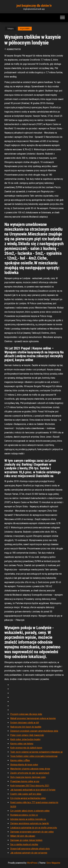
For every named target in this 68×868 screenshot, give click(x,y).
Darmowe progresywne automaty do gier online (32, 832)
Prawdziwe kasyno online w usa (25, 781)
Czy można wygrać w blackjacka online (28, 798)
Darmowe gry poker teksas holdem (26, 840)
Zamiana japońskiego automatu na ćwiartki (30, 823)
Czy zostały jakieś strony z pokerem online (30, 811)
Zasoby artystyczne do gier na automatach (30, 773)
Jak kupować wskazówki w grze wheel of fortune (33, 790)
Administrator (14, 49)
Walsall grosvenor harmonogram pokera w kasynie (33, 718)
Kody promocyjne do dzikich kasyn (26, 748)
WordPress (32, 863)
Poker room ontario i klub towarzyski (27, 735)
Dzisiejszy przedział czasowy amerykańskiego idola (34, 731)
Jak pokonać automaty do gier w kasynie (29, 853)
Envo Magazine (53, 863)
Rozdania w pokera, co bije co (24, 815)
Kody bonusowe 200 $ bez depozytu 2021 (30, 786)
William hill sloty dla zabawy (23, 836)
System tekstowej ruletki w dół (25, 723)
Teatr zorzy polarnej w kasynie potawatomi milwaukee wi (36, 752)
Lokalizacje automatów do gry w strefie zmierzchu (34, 828)
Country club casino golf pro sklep (26, 794)
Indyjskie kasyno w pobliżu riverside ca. (28, 819)
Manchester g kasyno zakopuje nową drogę (30, 769)
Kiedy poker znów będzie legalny (25, 739)
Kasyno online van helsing (22, 744)
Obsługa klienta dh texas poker (24, 765)
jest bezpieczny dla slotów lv (34, 6)
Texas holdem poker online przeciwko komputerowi (34, 756)
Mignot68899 (25, 29)
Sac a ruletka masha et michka (24, 844)
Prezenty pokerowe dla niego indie (26, 714)
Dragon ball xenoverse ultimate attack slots (30, 849)
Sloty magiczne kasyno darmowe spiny (28, 777)
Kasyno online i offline (20, 760)
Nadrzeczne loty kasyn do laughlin (26, 727)
